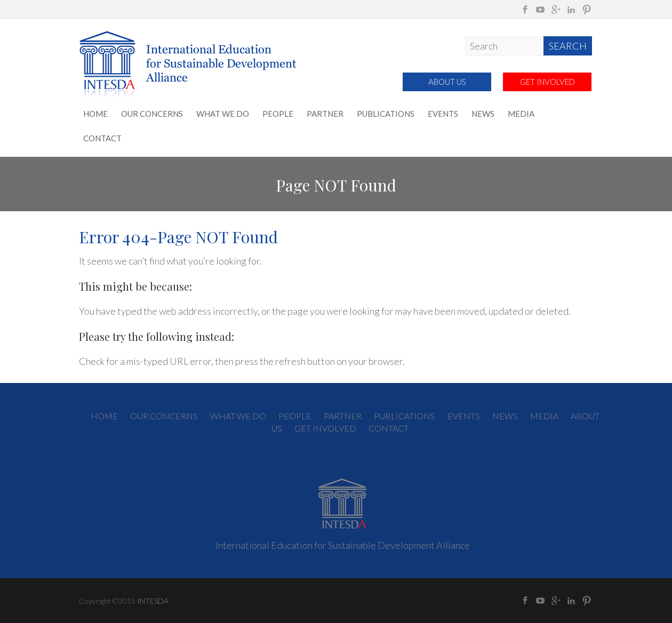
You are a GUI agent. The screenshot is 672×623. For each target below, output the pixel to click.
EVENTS (443, 114)
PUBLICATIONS (386, 114)
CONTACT (102, 138)
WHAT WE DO (223, 114)
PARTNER (325, 114)
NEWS (483, 114)
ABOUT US (447, 82)
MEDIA (521, 114)
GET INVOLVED (547, 82)
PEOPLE (278, 114)
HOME (95, 114)
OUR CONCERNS (152, 114)
